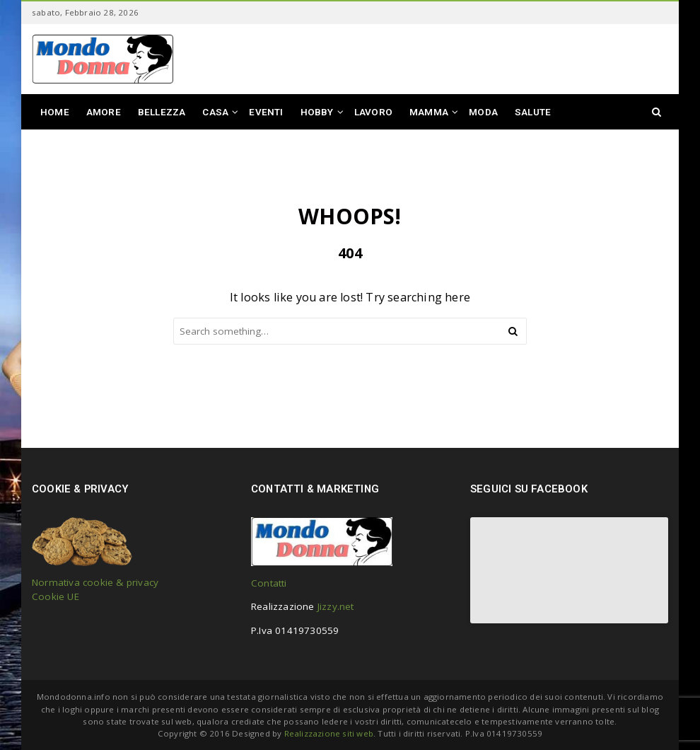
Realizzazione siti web (329, 733)
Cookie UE (56, 596)
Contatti (269, 583)
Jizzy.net (336, 606)
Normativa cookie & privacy (95, 582)
